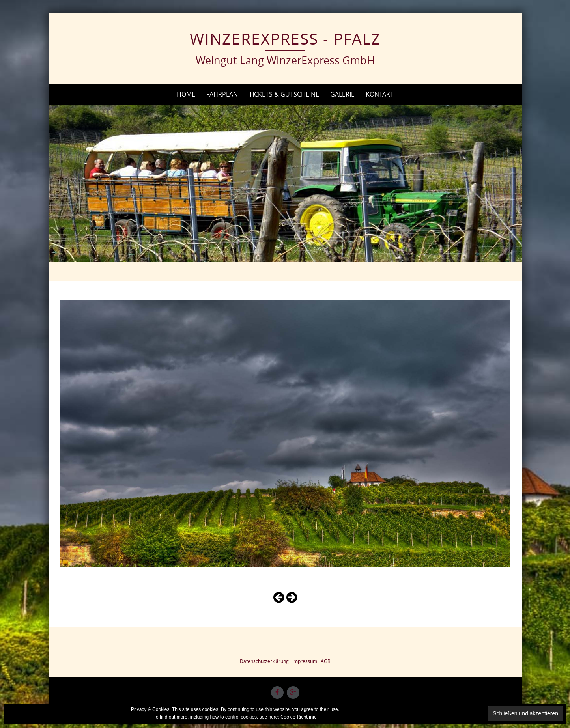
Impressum (305, 661)
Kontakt (380, 94)
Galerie (342, 94)
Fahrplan (222, 94)
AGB (326, 661)
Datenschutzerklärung (264, 661)
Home (186, 94)
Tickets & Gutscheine (284, 94)
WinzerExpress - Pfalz (285, 39)
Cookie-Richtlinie (299, 717)
